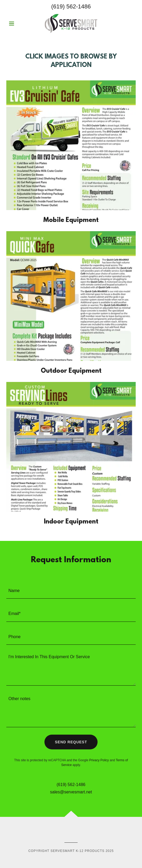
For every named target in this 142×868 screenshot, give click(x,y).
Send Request (71, 742)
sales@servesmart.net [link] (71, 792)
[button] (16, 23)
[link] (71, 23)
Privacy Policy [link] (99, 760)
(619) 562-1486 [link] (71, 6)
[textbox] (71, 590)
